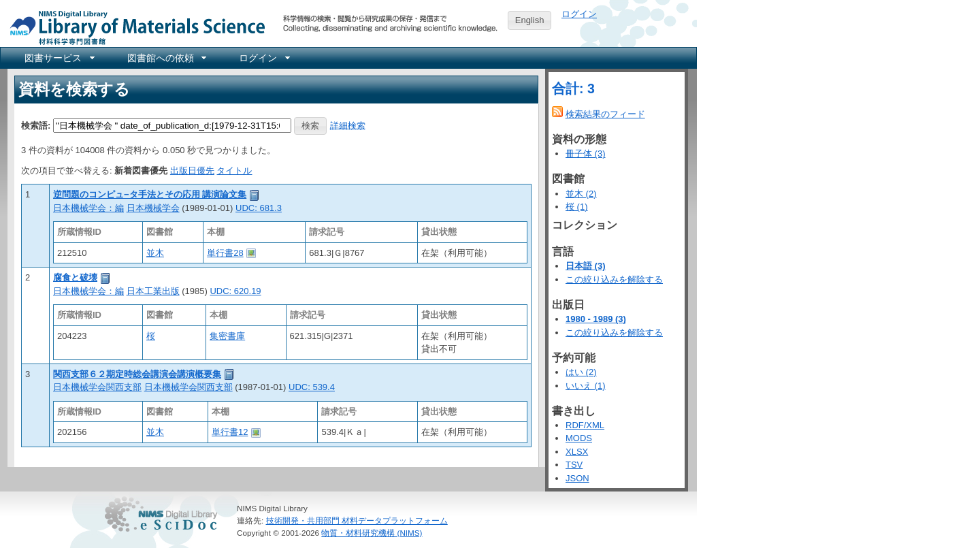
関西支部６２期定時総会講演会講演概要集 (137, 374)
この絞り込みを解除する (614, 279)
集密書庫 (227, 336)
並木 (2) (581, 194)
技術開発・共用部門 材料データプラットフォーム (357, 520)
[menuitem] (59, 58)
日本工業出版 (153, 291)
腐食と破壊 (75, 277)
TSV (574, 465)
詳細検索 (348, 125)
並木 (155, 253)
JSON (577, 478)
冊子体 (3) (586, 154)
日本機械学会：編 (88, 208)
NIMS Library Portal (133, 27)
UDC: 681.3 (259, 208)
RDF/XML (585, 425)
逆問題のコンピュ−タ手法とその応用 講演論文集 (150, 194)
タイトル (234, 171)
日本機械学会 (153, 208)
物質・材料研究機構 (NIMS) (372, 533)
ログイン (579, 14)
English (530, 20)
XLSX (577, 452)
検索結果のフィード (605, 114)
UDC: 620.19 (235, 291)
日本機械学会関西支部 (97, 387)
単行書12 (230, 432)
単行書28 (225, 253)
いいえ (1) (586, 386)
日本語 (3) (586, 266)
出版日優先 (192, 171)
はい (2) (581, 372)
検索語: (36, 125)
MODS (579, 438)
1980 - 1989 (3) (596, 319)
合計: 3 (573, 88)
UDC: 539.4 (312, 387)
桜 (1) (577, 207)
